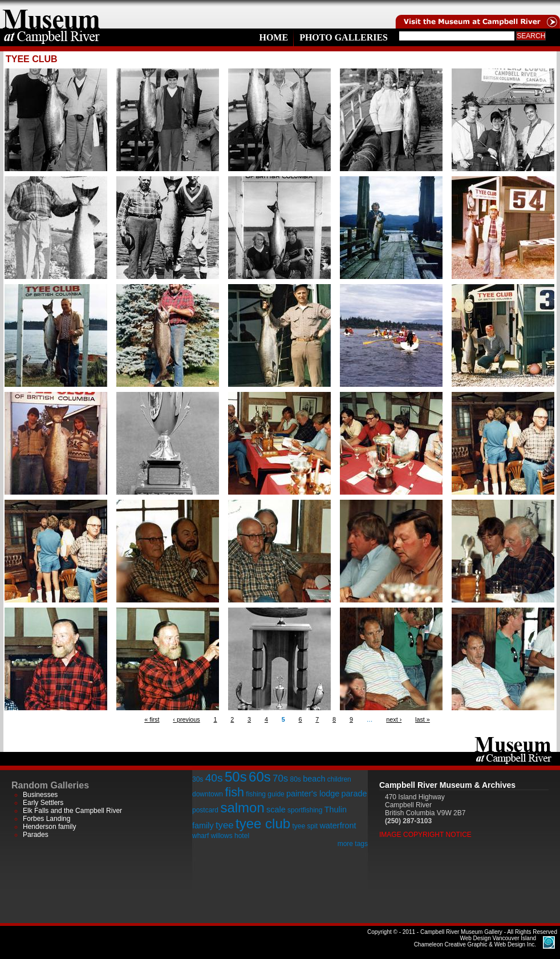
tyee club (263, 824)
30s (198, 779)
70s (280, 778)
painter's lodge (313, 794)
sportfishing (305, 810)
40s (214, 778)
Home (273, 37)
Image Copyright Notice (425, 835)
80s (295, 779)
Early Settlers (43, 803)
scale (276, 810)
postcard (205, 810)
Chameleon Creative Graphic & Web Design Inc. (475, 941)
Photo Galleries (344, 37)
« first (152, 719)
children (339, 779)
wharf (200, 836)
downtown (208, 794)
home (51, 14)
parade (354, 794)
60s (260, 777)
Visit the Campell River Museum (477, 14)
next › (394, 719)
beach (314, 779)
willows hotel (230, 836)
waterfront (338, 826)
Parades (36, 835)
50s (236, 777)
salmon (242, 808)
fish (234, 792)
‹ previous (186, 719)
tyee (225, 825)
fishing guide (265, 794)
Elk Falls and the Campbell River (72, 811)
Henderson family (49, 827)
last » (423, 719)
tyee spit (305, 826)
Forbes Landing (46, 819)
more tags (353, 844)
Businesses (40, 795)
